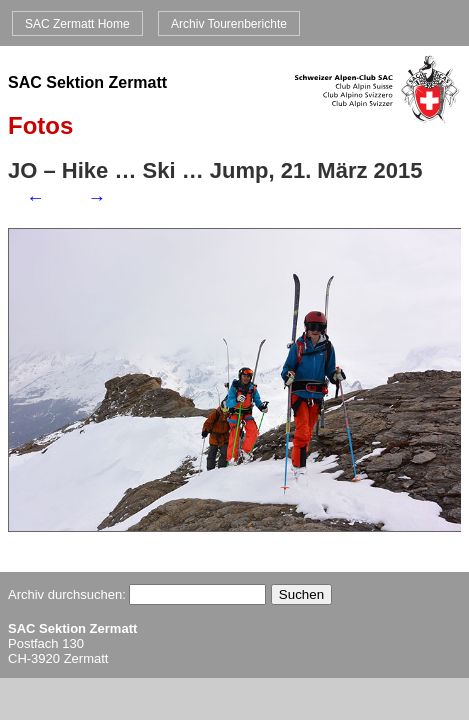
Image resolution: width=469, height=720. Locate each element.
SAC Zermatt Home (77, 23)
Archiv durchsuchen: (137, 594)
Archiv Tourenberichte (229, 23)
